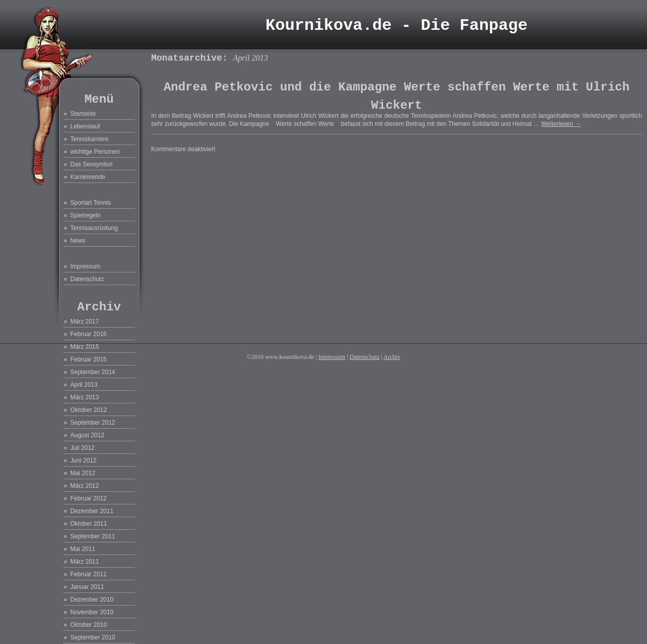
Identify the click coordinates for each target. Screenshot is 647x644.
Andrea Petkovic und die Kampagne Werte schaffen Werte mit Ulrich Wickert (397, 96)
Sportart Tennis (91, 203)
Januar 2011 (87, 587)
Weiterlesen (561, 124)
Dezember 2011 (92, 511)
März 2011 (85, 562)
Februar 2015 (88, 359)
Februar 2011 (88, 574)
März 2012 (85, 486)
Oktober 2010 (89, 625)
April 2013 (84, 385)
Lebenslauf (85, 126)
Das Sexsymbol (91, 164)
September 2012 (93, 423)
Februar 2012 (88, 498)
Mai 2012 (83, 473)
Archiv (392, 357)
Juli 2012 (82, 448)
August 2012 (87, 435)
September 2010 (93, 637)
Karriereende (88, 177)
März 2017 (85, 321)
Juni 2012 (83, 461)
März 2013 (85, 397)
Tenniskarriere (89, 139)
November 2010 (92, 612)
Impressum (85, 266)
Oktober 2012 (89, 410)
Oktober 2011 (89, 524)
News (78, 241)
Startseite (83, 114)
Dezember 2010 (92, 600)
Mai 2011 (83, 549)
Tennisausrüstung (94, 228)
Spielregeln (85, 215)
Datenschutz (87, 279)
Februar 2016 (88, 334)
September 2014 (93, 372)
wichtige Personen (95, 152)
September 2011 (93, 536)
